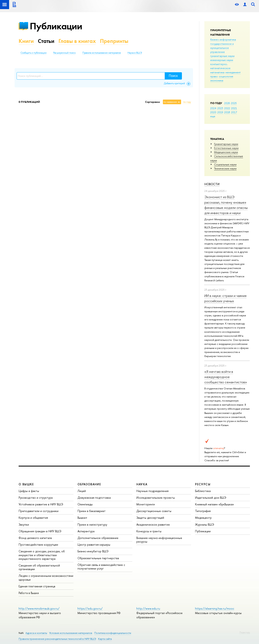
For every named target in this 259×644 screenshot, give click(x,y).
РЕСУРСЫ (203, 484)
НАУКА (142, 484)
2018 (227, 112)
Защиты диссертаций (150, 518)
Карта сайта (105, 639)
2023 (220, 108)
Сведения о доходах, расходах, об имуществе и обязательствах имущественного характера (42, 555)
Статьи (46, 41)
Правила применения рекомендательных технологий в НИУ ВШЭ (57, 639)
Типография (203, 511)
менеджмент (233, 72)
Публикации (56, 26)
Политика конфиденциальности (113, 633)
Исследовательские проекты (156, 498)
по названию (170, 102)
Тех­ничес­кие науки (225, 168)
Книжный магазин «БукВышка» (214, 504)
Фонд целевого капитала (35, 538)
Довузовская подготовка (94, 498)
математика (217, 72)
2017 (234, 112)
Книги (26, 41)
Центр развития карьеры (94, 545)
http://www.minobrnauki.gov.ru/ (39, 608)
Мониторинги (146, 504)
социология (226, 76)
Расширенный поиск (64, 53)
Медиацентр (203, 518)
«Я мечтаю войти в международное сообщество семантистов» (226, 377)
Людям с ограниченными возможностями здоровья (46, 578)
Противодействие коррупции (38, 545)
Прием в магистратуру (92, 524)
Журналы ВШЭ (205, 524)
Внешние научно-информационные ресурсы (159, 540)
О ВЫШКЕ (26, 484)
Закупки (24, 524)
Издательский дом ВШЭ (211, 498)
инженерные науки (222, 60)
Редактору (245, 632)
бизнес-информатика (223, 39)
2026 (227, 103)
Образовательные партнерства (98, 558)
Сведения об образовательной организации (39, 567)
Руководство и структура (36, 498)
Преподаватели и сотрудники (39, 511)
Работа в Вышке (29, 593)
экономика (217, 80)
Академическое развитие (153, 524)
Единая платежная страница (37, 586)
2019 (220, 112)
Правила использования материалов (102, 53)
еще (213, 116)
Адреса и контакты (36, 633)
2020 (213, 112)
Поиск (173, 76)
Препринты (114, 41)
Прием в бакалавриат (92, 511)
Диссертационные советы (154, 511)
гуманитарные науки (222, 56)
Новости (212, 184)
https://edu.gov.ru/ (90, 608)
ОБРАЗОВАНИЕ (89, 484)
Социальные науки (225, 164)
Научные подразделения (152, 491)
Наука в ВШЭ (135, 53)
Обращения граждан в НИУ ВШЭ (40, 531)
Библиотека (203, 491)
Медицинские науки (226, 152)
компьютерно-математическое (220, 66)
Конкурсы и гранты (149, 531)
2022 (227, 108)
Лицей (82, 491)
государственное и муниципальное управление (222, 48)
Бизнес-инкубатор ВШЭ (93, 551)
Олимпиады (85, 504)
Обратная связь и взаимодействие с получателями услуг (101, 567)
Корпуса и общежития (33, 518)
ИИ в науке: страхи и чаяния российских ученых (225, 298)
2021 (234, 108)
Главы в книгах (77, 41)
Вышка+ (82, 518)
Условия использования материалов (71, 633)
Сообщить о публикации (33, 53)
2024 (213, 108)
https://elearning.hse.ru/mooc (215, 608)
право (214, 76)
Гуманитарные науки (226, 144)
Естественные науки (226, 148)
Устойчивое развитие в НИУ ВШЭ (41, 504)
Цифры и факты (29, 491)
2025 (234, 103)
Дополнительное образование (98, 538)
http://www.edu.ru (148, 608)
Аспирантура (86, 531)
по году (187, 102)
